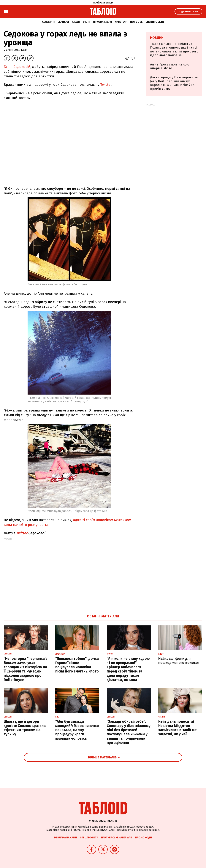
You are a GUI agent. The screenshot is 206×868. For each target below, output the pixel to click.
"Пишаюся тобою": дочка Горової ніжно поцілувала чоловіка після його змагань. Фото (77, 665)
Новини (157, 38)
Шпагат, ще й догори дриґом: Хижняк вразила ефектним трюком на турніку (25, 728)
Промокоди (143, 838)
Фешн (76, 22)
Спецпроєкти (155, 22)
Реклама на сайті (66, 838)
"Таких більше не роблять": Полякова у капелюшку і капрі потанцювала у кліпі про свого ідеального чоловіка (174, 49)
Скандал (63, 22)
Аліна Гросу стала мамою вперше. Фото (170, 66)
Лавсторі (121, 22)
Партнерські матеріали (117, 838)
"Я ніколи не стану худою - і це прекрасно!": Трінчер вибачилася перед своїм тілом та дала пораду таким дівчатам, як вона (128, 669)
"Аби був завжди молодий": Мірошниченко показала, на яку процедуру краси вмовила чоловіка (77, 730)
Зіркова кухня (102, 22)
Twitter (106, 85)
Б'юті (86, 22)
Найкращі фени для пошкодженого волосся (179, 661)
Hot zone (136, 22)
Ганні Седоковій (17, 67)
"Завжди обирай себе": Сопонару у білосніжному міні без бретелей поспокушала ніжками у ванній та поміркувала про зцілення (129, 732)
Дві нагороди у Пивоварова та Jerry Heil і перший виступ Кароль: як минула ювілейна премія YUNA (174, 83)
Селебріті (48, 22)
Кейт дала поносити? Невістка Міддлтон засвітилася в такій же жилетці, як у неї (178, 728)
